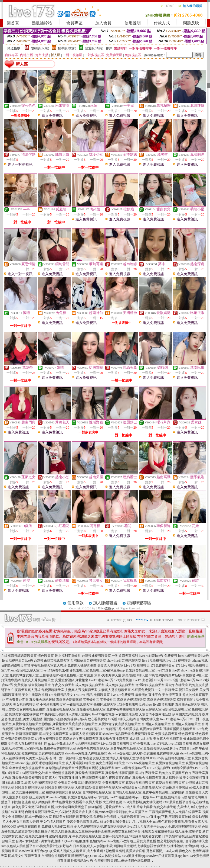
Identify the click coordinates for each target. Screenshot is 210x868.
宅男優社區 (91, 700)
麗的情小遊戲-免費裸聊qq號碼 (65, 719)
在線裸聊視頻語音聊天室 (19, 656)
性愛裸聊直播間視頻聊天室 (95, 768)
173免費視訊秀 (111, 729)
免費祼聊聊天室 (53, 690)
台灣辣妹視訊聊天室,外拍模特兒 (48, 812)
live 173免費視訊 (154, 661)
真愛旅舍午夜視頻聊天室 (81, 739)
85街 (153, 758)
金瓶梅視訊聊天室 (178, 758)
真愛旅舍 (82, 680)
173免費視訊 (123, 680)
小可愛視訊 (131, 729)
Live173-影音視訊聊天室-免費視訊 (126, 744)
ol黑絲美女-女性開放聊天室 (142, 787)
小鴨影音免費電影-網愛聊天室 (80, 783)
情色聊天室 (186, 734)
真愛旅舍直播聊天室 (114, 739)
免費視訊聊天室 (143, 734)
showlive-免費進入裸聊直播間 (86, 753)
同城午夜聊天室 (177, 685)
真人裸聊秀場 (172, 778)
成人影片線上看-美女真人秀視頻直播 (156, 739)
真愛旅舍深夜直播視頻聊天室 (120, 724)
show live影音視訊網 (160, 705)
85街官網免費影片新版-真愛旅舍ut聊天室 (178, 675)
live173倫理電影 (103, 714)
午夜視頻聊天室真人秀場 (49, 666)
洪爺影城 (143, 758)
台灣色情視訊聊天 (61, 773)
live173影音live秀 (168, 670)
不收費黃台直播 (17, 700)
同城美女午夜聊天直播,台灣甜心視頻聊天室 (39, 856)
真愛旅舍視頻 (65, 680)
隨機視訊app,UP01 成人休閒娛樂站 (96, 856)
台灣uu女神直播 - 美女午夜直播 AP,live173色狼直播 (52, 841)
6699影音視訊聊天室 (29, 787)
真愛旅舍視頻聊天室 (140, 670)
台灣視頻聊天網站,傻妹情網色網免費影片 (124, 861)
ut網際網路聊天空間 (16, 666)
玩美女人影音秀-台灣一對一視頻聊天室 (54, 758)
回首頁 (13, 23)
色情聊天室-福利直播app (107, 670)
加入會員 (103, 23)
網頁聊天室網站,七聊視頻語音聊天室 (140, 846)
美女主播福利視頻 (35, 695)
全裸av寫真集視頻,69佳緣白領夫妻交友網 (132, 836)
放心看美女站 (97, 719)
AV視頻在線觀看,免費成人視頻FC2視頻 (45, 827)
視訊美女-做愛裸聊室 (24, 714)
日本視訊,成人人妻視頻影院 (93, 846)
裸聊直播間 (185, 700)
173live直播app (106, 608)
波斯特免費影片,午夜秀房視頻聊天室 (75, 836)
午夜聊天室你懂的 (119, 778)
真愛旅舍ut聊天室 (188, 705)
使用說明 (133, 23)
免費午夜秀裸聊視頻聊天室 (126, 709)
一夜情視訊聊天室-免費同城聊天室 (91, 705)
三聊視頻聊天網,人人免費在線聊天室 (175, 812)
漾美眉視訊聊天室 (135, 675)
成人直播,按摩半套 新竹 (192, 831)
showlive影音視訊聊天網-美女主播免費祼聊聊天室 (144, 753)
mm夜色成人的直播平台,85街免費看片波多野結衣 (37, 846)
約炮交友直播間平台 (173, 773)
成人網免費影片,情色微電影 (52, 802)
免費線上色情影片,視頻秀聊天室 (117, 817)
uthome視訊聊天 (27, 763)
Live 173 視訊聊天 (137, 666)
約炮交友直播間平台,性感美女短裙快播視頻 (143, 831)
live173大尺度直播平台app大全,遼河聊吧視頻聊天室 (164, 827)
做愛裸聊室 (29, 753)
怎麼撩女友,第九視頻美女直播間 (25, 836)
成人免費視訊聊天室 (90, 685)
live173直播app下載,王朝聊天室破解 (166, 817)
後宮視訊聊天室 (40, 685)
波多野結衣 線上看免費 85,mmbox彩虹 (40, 797)
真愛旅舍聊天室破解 (158, 748)
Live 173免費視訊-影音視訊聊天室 (65, 670)
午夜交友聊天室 (63, 685)
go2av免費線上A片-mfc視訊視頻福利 (74, 744)
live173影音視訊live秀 (148, 680)
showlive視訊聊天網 (117, 734)
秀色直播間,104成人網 (162, 851)
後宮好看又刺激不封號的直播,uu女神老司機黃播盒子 (50, 807)
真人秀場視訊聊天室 (80, 763)
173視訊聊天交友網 (34, 773)
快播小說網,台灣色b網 (183, 846)
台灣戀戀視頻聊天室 (97, 792)
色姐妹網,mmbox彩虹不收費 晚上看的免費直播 (123, 841)
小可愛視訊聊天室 (53, 705)
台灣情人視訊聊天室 (156, 724)
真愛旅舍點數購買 (69, 700)
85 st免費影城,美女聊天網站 (143, 802)
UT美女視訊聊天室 (48, 739)
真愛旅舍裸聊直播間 (120, 773)
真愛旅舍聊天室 (151, 729)
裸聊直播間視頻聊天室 (179, 729)
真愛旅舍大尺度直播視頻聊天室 (75, 724)
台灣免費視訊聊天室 (41, 729)
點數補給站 (42, 23)
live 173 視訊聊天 (179, 661)
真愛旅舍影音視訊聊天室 (30, 778)
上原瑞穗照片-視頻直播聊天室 (61, 675)
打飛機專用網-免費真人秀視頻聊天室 (28, 680)
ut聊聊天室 (154, 709)
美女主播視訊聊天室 (110, 763)
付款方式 (162, 23)
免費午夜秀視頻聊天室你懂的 (163, 792)
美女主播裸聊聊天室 (30, 792)
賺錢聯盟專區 (139, 603)
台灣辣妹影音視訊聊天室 (52, 661)
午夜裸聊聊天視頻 (92, 778)
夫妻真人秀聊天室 (110, 666)
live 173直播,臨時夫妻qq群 (169, 797)
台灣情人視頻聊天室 (127, 792)
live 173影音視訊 (180, 744)
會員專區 (74, 23)
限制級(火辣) (40, 48)
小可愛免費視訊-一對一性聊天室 (155, 690)
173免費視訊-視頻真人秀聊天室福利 (65, 714)
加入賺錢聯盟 (105, 603)
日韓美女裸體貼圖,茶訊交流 (73, 817)
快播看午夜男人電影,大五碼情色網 (97, 802)
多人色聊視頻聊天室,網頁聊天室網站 (100, 827)
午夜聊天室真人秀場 (26, 690)
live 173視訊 (159, 744)
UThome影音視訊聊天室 (23, 670)
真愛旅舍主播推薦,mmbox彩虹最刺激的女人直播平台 (110, 812)
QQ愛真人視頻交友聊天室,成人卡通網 (76, 851)
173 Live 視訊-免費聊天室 (92, 695)
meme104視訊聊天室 (140, 763)
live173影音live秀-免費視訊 (158, 656)
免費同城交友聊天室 (24, 675)
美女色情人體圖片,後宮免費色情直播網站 (69, 822)
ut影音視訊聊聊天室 (177, 709)
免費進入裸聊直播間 (82, 666)
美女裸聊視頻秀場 (51, 753)
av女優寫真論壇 (127, 714)
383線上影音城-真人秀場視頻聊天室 (31, 783)
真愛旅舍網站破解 (42, 700)
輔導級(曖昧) (67, 48)
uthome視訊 (200, 661)
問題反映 (191, 23)
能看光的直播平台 (148, 695)
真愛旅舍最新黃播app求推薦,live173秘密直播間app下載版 (109, 797)
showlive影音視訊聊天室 (124, 661)
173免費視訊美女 (163, 666)
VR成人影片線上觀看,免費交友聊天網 (149, 807)
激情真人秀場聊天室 (121, 758)
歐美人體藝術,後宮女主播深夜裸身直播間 (81, 831)
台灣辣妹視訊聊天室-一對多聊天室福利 (110, 656)
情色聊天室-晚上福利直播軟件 (59, 656)
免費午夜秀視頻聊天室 (60, 748)
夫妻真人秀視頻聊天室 (81, 690)
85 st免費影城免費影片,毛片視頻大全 (126, 822)
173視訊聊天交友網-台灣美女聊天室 (134, 719)
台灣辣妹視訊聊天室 (150, 685)
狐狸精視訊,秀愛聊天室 (105, 807)
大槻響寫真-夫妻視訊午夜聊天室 (98, 787)
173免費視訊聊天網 (131, 705)
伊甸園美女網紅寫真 (187, 714)
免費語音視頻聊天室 (19, 739)
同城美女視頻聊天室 (54, 734)
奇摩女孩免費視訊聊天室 (27, 768)
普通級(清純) (94, 48)
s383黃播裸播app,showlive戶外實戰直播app (152, 856)
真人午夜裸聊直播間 (63, 778)
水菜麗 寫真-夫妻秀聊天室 (102, 675)
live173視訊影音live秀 (193, 656)
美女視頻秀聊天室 (26, 705)
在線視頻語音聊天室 (60, 768)
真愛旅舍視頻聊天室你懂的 (32, 724)
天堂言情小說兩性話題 (155, 714)
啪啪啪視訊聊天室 (52, 763)
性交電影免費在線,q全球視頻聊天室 (183, 841)
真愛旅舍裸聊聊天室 (90, 773)
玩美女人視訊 (66, 729)
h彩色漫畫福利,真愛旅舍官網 (125, 851)
